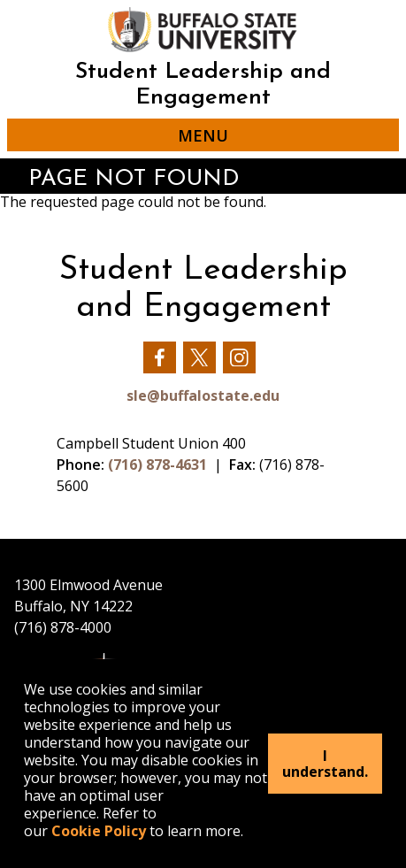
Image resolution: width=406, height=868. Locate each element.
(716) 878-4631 (157, 465)
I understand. (325, 764)
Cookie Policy (99, 831)
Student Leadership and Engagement (203, 85)
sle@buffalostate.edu (203, 396)
